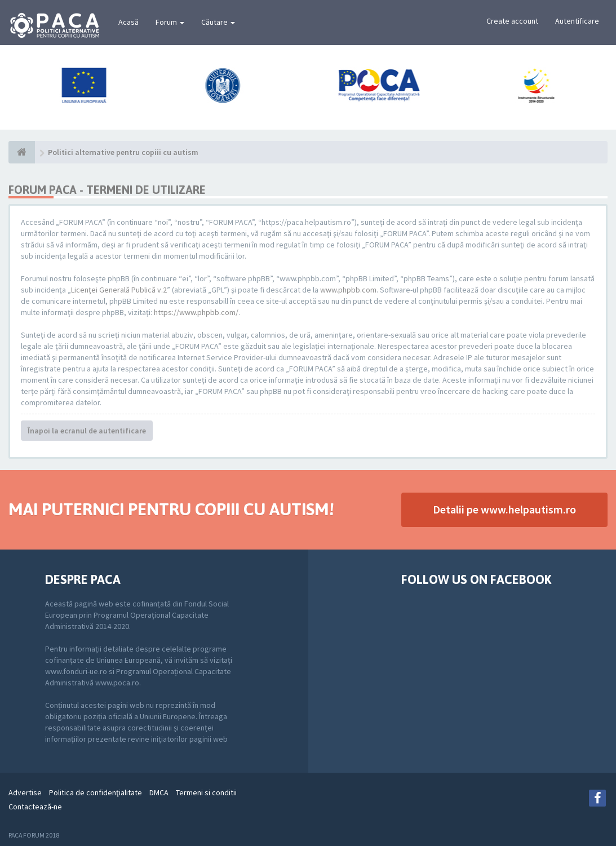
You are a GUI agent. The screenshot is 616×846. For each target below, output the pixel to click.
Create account (512, 21)
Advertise (25, 792)
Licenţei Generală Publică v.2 (119, 290)
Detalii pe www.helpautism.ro (504, 509)
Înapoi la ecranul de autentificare (87, 431)
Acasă (128, 22)
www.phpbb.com (348, 290)
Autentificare (577, 21)
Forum (170, 22)
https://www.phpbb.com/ (196, 312)
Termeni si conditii (206, 792)
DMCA (159, 792)
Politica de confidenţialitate (96, 792)
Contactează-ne (35, 807)
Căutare (218, 22)
